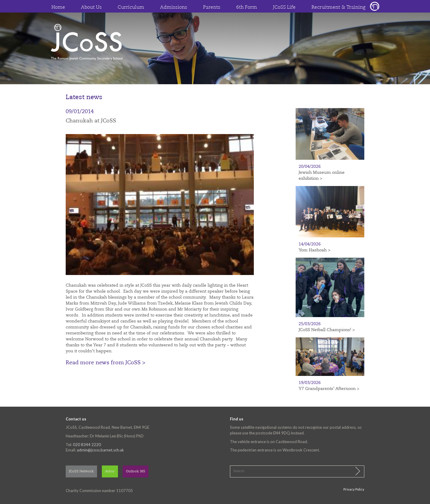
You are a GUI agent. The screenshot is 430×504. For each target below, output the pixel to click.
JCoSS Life (284, 7)
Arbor (110, 472)
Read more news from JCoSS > (106, 363)
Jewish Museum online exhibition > (322, 176)
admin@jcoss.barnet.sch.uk (100, 450)
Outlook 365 (136, 472)
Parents (212, 7)
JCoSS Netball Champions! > (327, 330)
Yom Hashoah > (314, 250)
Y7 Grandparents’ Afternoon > (329, 389)
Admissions (174, 7)
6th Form (247, 7)
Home (58, 7)
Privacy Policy (354, 489)
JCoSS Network (81, 472)
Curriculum (131, 7)
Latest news (84, 97)
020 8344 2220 (87, 445)
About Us (91, 7)
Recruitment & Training (338, 7)
